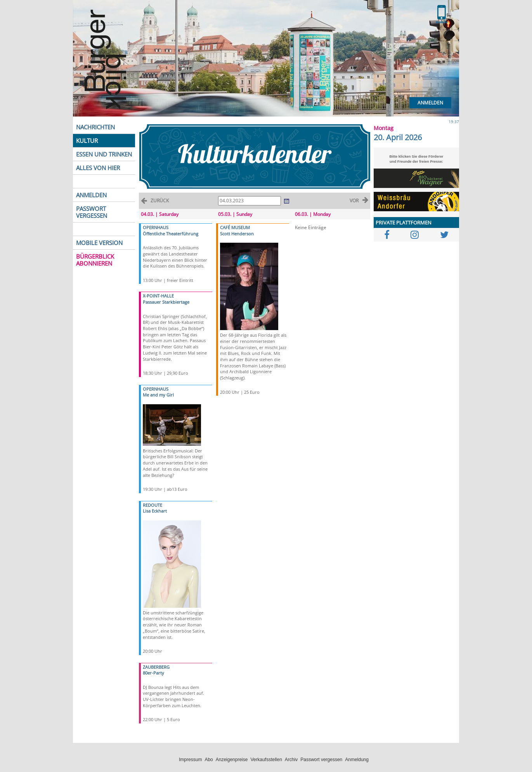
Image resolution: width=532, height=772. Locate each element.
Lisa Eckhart (155, 511)
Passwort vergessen (321, 760)
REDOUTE (152, 505)
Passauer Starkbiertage (166, 302)
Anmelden (430, 103)
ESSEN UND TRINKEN (104, 154)
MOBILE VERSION (99, 243)
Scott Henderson (237, 234)
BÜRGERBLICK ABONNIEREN (95, 260)
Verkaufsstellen (266, 760)
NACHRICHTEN (95, 127)
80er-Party (153, 673)
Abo (209, 760)
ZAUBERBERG (156, 667)
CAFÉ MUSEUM (235, 227)
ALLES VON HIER (98, 168)
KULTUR (87, 141)
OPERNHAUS (156, 227)
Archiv (291, 760)
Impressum (190, 760)
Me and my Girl (158, 395)
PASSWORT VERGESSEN (92, 212)
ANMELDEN (91, 195)
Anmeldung (357, 760)
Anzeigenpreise (232, 760)
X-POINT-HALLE (158, 296)
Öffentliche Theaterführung (171, 234)
